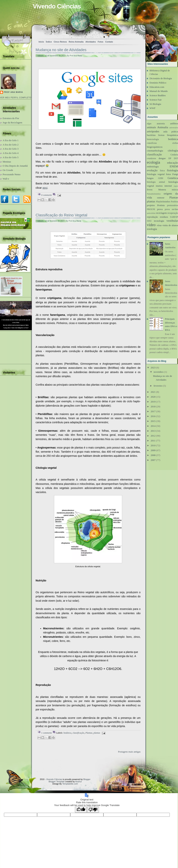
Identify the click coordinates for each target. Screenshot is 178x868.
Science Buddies (158, 95)
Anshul (79, 782)
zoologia (152, 229)
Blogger (87, 779)
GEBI (161, 178)
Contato (109, 42)
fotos (168, 174)
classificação (78, 733)
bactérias (151, 135)
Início (41, 42)
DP (170, 158)
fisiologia (172, 170)
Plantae (89, 733)
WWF (153, 108)
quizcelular (151, 213)
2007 (153, 460)
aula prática (171, 132)
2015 (153, 421)
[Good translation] (81, 810)
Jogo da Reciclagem (12, 123)
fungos (150, 178)
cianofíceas (152, 143)
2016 (153, 416)
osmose (161, 198)
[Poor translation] (93, 810)
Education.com (157, 87)
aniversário (174, 128)
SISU (149, 221)
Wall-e (6, 179)
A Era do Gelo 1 (10, 140)
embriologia (153, 167)
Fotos (101, 42)
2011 (153, 441)
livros (150, 190)
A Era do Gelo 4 (10, 153)
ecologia (153, 162)
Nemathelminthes (154, 194)
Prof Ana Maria (13, 92)
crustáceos (151, 158)
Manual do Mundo (159, 91)
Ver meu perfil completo (16, 98)
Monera (162, 190)
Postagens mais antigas (129, 752)
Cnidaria (174, 155)
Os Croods (8, 170)
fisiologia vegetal (156, 174)
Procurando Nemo (12, 174)
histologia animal (156, 182)
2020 (153, 397)
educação (173, 163)
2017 (153, 411)
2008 (153, 455)
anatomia (161, 124)
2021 (153, 392)
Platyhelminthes (163, 202)
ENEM (174, 166)
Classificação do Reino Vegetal (61, 215)
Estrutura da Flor (11, 118)
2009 (153, 450)
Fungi (175, 174)
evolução (152, 170)
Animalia (163, 127)
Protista (161, 205)
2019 (153, 402)
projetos (151, 205)
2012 (153, 436)
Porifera (174, 202)
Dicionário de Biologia (161, 78)
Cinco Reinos (60, 42)
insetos (159, 186)
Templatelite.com (70, 784)
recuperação (173, 213)
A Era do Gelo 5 (10, 157)
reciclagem (161, 213)
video (151, 225)
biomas (161, 135)
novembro (159, 372)
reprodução (152, 217)
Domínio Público (158, 83)
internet (168, 186)
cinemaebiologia (155, 151)
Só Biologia (155, 104)
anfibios (174, 123)
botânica (67, 733)
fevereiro (158, 386)
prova (160, 209)
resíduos (164, 217)
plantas (97, 733)
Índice (49, 42)
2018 (153, 406)
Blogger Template (57, 782)
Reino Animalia (76, 42)
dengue (162, 158)
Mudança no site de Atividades (61, 50)
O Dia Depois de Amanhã (15, 166)
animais (151, 127)
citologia (173, 150)
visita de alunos (170, 225)
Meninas (7, 162)
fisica (162, 171)
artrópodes (153, 131)
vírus (159, 225)
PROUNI (151, 209)
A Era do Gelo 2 (10, 145)
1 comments (47, 733)
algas (149, 124)
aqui (45, 188)
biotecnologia (153, 139)
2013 (153, 431)
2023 (153, 368)
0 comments (47, 195)
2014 (153, 426)
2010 (153, 445)
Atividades (91, 42)
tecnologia (159, 221)
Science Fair (156, 100)
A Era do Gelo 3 (10, 149)
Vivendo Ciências (54, 779)
